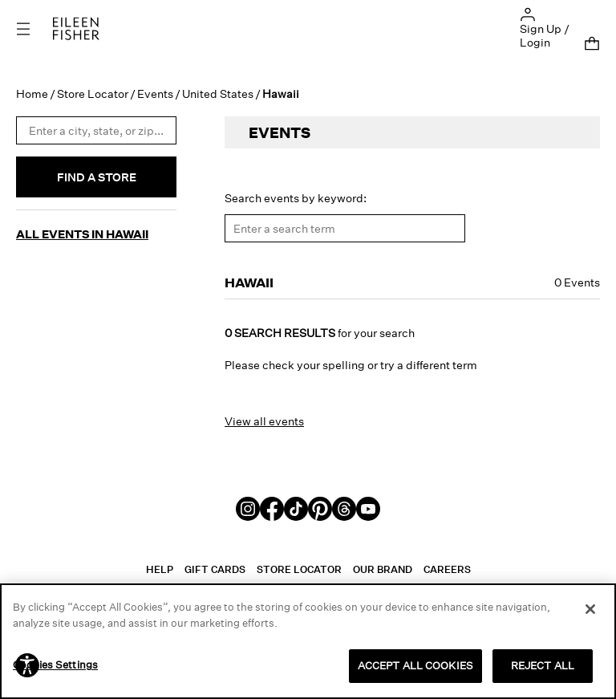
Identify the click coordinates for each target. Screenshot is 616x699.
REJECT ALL (543, 665)
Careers (447, 564)
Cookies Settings (55, 664)
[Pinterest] (320, 502)
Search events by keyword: (296, 192)
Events (155, 88)
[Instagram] (248, 502)
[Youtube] (368, 502)
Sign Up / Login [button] (545, 35)
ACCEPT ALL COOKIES (415, 665)
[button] (528, 13)
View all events (264, 415)
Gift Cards (215, 564)
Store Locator (93, 88)
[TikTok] (296, 502)
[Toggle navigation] (34, 28)
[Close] (590, 609)
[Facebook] (272, 502)
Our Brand (383, 564)
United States (218, 88)
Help (160, 564)
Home (32, 88)
